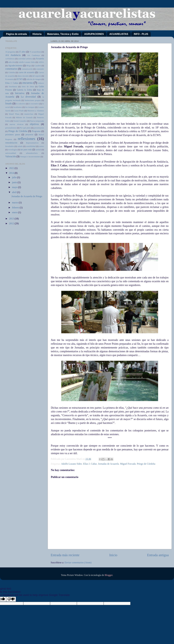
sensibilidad (31, 146)
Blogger (109, 575)
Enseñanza (13, 87)
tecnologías (13, 150)
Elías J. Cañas (90, 464)
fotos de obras (28, 87)
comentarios (11, 69)
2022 (12, 168)
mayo (15, 187)
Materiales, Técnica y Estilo (63, 34)
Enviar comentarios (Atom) (78, 563)
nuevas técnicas (17, 124)
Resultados (10, 146)
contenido (40, 69)
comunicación (27, 69)
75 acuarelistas (35, 52)
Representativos (32, 143)
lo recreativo (34, 104)
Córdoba (12, 72)
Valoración (11, 156)
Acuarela (40, 59)
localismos (18, 107)
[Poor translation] (11, 599)
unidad (38, 150)
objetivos (34, 124)
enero (15, 212)
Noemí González (20, 121)
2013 (12, 219)
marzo (15, 203)
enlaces (41, 83)
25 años (22, 52)
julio (15, 177)
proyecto (29, 135)
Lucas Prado (19, 111)
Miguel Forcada (128, 464)
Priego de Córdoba (146, 464)
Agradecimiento (15, 66)
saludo (20, 146)
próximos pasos (13, 135)
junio (15, 182)
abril (15, 192)
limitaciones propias (33, 100)
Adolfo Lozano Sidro (72, 464)
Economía (9, 79)
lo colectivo (21, 104)
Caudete (38, 66)
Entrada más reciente (65, 555)
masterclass (29, 114)
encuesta (28, 83)
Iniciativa (20, 93)
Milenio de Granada (24, 117)
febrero (16, 208)
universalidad (11, 153)
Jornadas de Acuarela (108, 464)
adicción (12, 62)
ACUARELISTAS (119, 34)
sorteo (41, 146)
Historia (37, 34)
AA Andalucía (13, 55)
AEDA (41, 62)
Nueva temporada (37, 121)
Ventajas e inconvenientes (30, 157)
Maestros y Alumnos (36, 111)
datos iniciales (23, 76)
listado (9, 104)
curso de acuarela (26, 72)
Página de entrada (16, 34)
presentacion (39, 128)
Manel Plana (14, 114)
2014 (12, 173)
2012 (12, 224)
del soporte (37, 76)
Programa (36, 131)
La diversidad (28, 97)
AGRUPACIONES (94, 34)
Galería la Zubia (25, 90)
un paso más (26, 150)
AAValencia (10, 59)
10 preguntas (10, 52)
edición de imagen (34, 79)
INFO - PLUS (141, 34)
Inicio (113, 555)
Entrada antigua (158, 555)
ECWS (20, 79)
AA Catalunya (34, 55)
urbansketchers (32, 153)
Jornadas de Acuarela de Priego (27, 196)
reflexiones (26, 139)
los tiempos (30, 107)
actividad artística (25, 59)
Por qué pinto (25, 128)
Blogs (29, 66)
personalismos (11, 128)
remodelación (11, 143)
